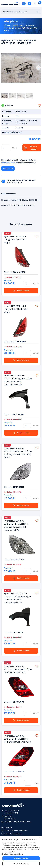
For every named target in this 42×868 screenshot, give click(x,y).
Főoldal (7, 25)
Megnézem (8, 168)
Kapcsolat (8, 828)
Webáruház (18, 25)
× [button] (39, 838)
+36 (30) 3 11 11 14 (11, 813)
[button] (38, 68)
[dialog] (21, 852)
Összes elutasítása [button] (21, 864)
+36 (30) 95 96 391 (12, 811)
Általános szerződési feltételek (16, 831)
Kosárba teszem (31, 148)
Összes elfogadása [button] (21, 858)
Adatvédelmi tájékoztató (13, 834)
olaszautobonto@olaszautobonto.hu (18, 822)
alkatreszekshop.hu (10, 163)
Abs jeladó (30, 25)
